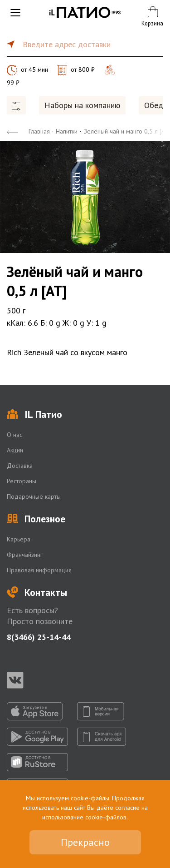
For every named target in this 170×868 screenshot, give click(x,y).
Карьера (19, 539)
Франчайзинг (25, 555)
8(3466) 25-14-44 (39, 637)
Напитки (67, 131)
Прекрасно (85, 842)
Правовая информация (39, 570)
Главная (39, 131)
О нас (15, 435)
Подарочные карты (34, 496)
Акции (15, 450)
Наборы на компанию (82, 105)
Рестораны (22, 481)
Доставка (20, 466)
